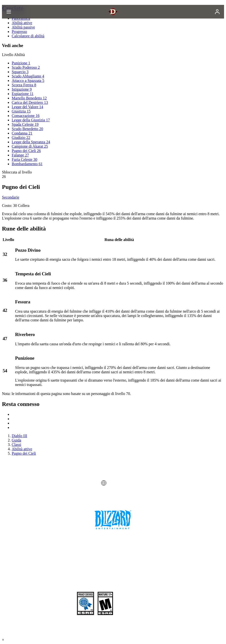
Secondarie (11, 197)
